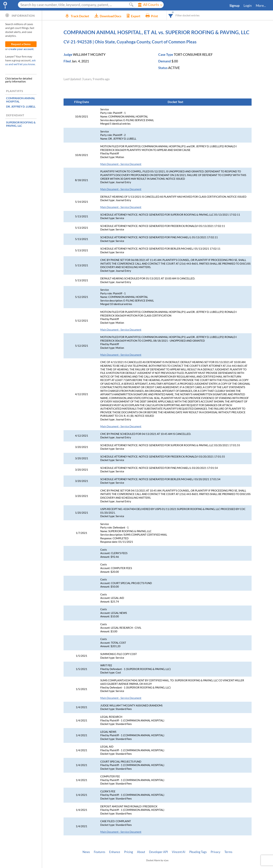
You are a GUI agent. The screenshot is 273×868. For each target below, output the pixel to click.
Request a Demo (21, 44)
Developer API (158, 852)
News (86, 852)
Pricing (129, 852)
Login (248, 6)
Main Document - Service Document (121, 164)
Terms (228, 852)
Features (100, 852)
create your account (21, 49)
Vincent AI (179, 852)
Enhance (115, 852)
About (141, 852)
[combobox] (176, 15)
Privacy (216, 852)
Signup (235, 6)
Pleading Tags (198, 852)
